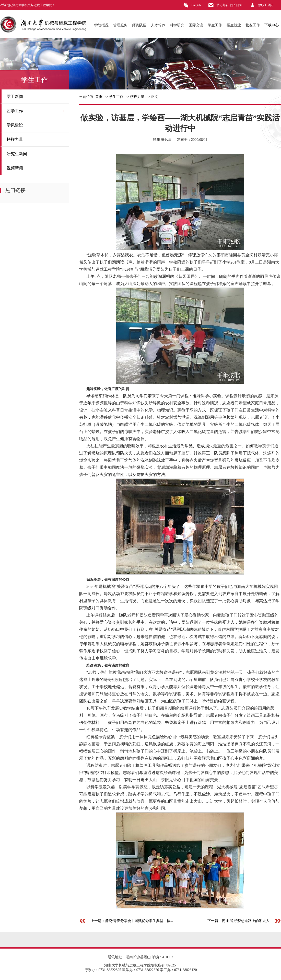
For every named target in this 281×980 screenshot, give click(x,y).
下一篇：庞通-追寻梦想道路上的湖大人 (238, 921)
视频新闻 (15, 168)
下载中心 (272, 25)
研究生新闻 (17, 154)
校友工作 (253, 25)
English (196, 5)
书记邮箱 (223, 5)
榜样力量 (15, 139)
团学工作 (15, 111)
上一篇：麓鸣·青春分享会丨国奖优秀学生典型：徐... (132, 921)
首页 (99, 97)
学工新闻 (15, 96)
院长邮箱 (236, 5)
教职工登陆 (266, 5)
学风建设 (15, 125)
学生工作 (116, 97)
